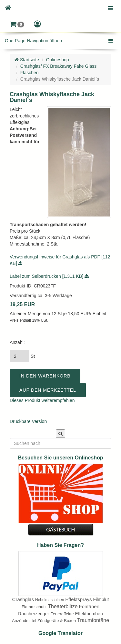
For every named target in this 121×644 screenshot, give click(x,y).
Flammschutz (34, 607)
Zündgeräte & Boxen (57, 621)
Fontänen (89, 606)
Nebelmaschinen (50, 600)
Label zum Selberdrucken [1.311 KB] (49, 276)
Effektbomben (89, 614)
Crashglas (23, 599)
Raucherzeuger (34, 614)
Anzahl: (17, 342)
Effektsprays (78, 599)
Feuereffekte (62, 614)
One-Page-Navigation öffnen (33, 41)
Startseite (27, 60)
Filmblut (101, 599)
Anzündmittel (24, 621)
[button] (17, 24)
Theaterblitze (63, 606)
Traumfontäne (93, 620)
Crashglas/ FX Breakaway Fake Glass (59, 66)
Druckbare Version (28, 421)
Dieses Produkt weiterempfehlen (42, 400)
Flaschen (30, 73)
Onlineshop (58, 60)
